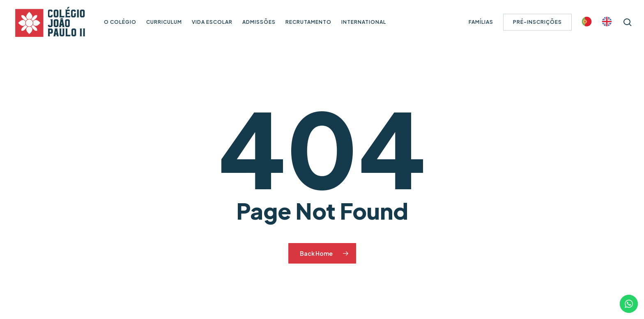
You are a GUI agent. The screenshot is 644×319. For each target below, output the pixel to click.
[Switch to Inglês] (607, 23)
